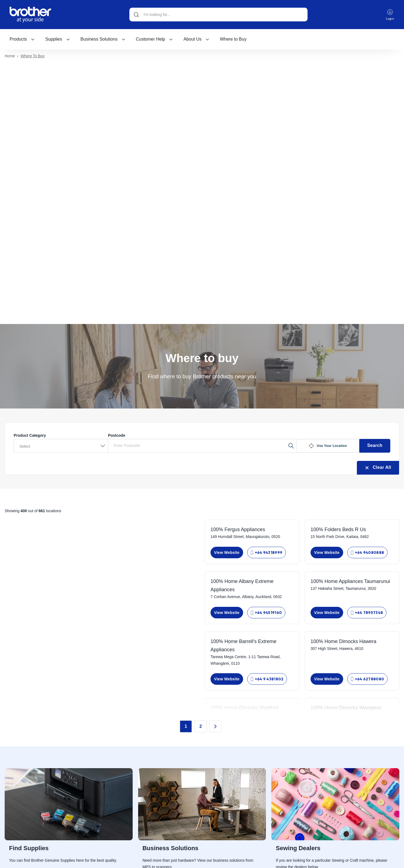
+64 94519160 (266, 613)
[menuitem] (22, 39)
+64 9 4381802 (267, 680)
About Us (196, 39)
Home (10, 57)
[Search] (218, 15)
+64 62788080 (368, 680)
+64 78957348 (367, 613)
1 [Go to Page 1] (186, 727)
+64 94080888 (368, 553)
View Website (227, 553)
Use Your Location (328, 447)
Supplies (58, 39)
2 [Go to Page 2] (201, 727)
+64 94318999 (267, 553)
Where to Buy (233, 39)
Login (390, 15)
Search (375, 446)
